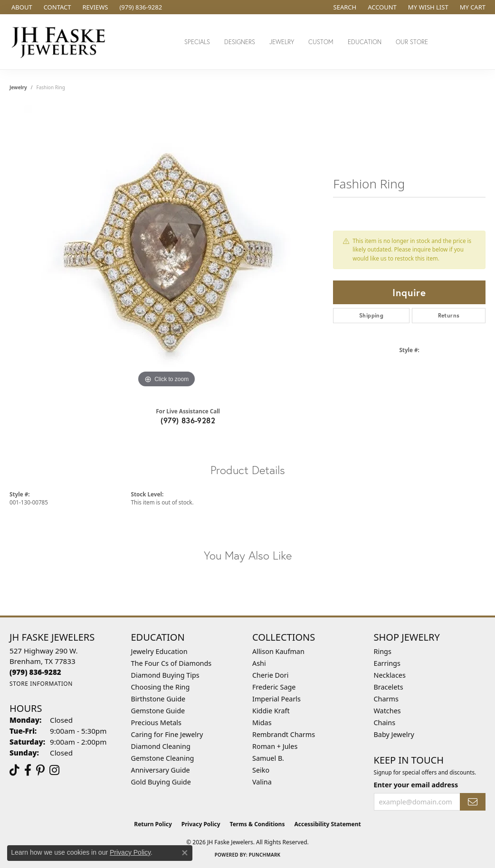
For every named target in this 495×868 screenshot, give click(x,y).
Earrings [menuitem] (387, 663)
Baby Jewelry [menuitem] (394, 734)
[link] (21, 7)
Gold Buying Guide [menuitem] (161, 782)
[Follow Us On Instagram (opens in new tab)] (54, 770)
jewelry (18, 87)
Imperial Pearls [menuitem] (276, 699)
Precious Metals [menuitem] (156, 723)
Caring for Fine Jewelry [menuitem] (167, 734)
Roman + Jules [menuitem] (275, 746)
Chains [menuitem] (385, 723)
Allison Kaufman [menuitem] (278, 651)
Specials (197, 42)
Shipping (371, 315)
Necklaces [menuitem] (390, 675)
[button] (344, 7)
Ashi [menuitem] (259, 663)
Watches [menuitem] (387, 711)
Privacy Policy (201, 824)
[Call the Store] (35, 672)
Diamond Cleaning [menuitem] (161, 746)
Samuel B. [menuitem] (268, 758)
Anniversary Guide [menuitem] (161, 770)
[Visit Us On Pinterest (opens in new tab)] (40, 770)
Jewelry (282, 42)
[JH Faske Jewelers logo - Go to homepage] (61, 42)
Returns (449, 315)
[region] (167, 248)
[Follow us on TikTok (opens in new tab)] (14, 770)
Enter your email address (416, 785)
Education (365, 42)
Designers (240, 42)
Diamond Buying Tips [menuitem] (165, 675)
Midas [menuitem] (262, 723)
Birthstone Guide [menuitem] (158, 699)
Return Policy (153, 824)
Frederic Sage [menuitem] (274, 687)
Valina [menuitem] (262, 782)
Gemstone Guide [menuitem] (158, 711)
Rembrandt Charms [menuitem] (284, 734)
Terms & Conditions (257, 824)
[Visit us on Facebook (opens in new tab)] (28, 770)
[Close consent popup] (185, 853)
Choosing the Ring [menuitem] (161, 687)
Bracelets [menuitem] (389, 687)
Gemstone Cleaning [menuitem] (163, 758)
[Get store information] (41, 684)
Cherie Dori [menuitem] (271, 675)
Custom (321, 42)
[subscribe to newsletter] (473, 802)
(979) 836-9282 (188, 420)
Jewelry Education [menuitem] (159, 651)
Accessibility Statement (327, 824)
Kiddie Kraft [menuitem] (271, 711)
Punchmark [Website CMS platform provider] (265, 855)
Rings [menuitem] (383, 651)
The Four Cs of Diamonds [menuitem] (171, 663)
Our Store (412, 42)
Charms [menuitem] (386, 699)
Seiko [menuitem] (261, 770)
